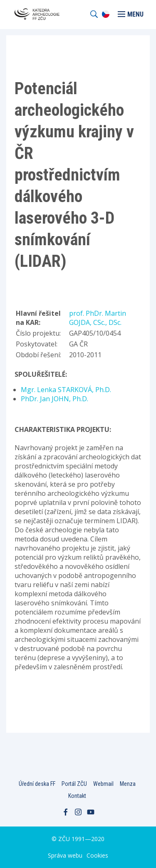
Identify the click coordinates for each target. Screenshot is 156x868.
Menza (128, 784)
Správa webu (65, 855)
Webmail (103, 784)
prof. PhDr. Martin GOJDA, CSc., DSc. (98, 318)
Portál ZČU (74, 784)
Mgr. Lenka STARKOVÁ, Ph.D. (66, 390)
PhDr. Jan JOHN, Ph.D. (54, 399)
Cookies (97, 855)
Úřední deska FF (37, 784)
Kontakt (77, 796)
